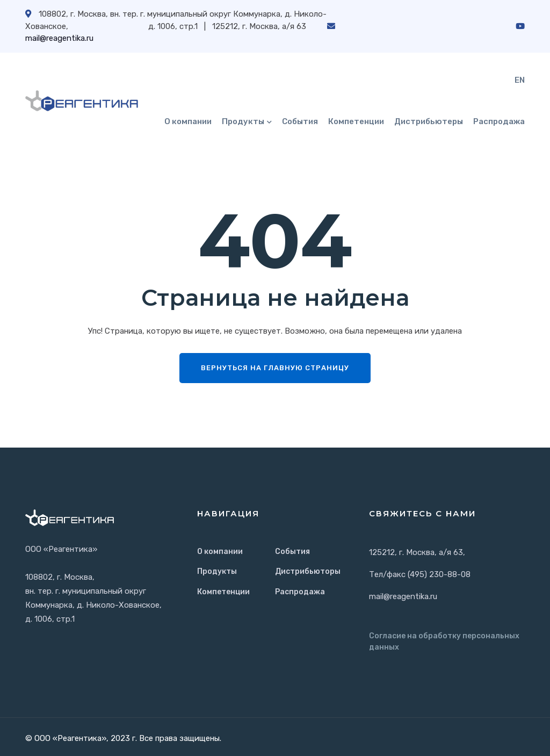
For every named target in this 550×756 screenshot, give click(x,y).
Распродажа (499, 121)
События (300, 121)
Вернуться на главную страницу (275, 368)
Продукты (243, 121)
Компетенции (356, 121)
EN (520, 80)
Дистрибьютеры (429, 121)
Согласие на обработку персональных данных (444, 642)
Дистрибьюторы (308, 571)
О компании (188, 121)
